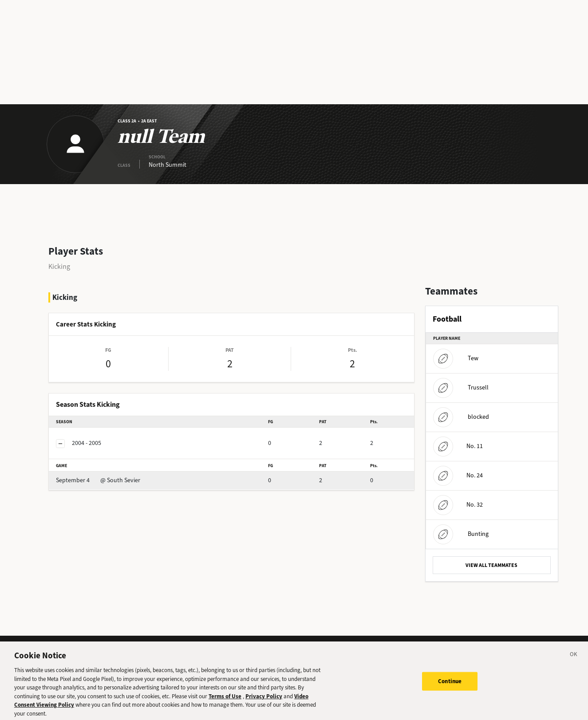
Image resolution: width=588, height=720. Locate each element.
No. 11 (458, 446)
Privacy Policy (264, 700)
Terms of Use (225, 700)
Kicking (59, 266)
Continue (450, 685)
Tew (456, 358)
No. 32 (458, 505)
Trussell (461, 388)
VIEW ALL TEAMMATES (491, 565)
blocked (461, 417)
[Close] (574, 660)
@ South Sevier (98, 480)
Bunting (461, 534)
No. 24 (458, 475)
